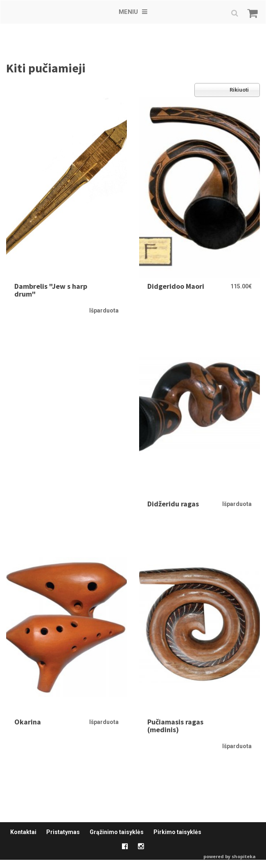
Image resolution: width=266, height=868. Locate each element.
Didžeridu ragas (173, 504)
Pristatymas (63, 832)
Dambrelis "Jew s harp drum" (51, 290)
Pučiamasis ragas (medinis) (175, 726)
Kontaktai (23, 832)
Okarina (28, 722)
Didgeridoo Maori (176, 286)
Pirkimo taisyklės (177, 832)
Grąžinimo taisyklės (117, 832)
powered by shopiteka (230, 856)
